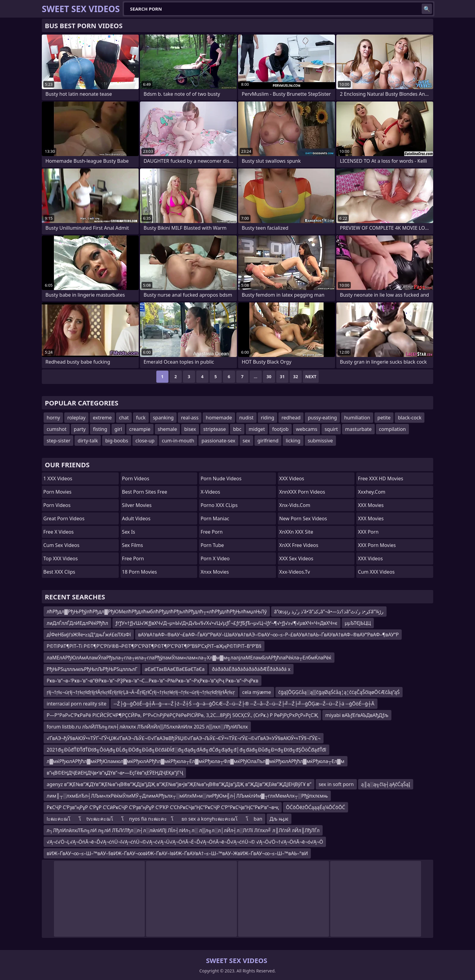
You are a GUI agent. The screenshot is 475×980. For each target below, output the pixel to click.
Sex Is (129, 532)
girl (118, 429)
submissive (320, 441)
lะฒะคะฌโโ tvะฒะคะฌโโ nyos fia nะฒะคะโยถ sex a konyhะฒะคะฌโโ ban (154, 819)
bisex (190, 429)
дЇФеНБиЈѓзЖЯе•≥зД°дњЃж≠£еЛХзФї (89, 635)
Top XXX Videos (61, 558)
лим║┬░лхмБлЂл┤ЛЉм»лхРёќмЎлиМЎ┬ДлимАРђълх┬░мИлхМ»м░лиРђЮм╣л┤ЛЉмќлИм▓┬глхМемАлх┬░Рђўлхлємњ (187, 796)
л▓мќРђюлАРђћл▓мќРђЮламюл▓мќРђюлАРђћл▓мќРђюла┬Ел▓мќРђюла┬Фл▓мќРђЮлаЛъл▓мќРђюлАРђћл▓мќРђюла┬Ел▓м (196, 761)
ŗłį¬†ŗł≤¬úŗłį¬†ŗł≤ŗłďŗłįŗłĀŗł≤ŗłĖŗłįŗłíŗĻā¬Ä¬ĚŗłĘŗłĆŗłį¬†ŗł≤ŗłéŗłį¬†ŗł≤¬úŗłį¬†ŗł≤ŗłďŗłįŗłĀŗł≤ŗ (141, 692)
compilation (392, 429)
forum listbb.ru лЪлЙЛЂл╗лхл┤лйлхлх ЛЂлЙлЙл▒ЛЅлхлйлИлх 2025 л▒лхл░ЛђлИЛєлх (147, 727)
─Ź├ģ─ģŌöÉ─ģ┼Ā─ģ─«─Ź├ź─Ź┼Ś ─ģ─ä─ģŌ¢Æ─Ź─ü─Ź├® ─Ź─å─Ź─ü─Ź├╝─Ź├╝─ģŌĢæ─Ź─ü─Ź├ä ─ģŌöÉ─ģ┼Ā (244, 704)
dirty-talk (88, 441)
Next (311, 377)
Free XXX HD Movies (380, 478)
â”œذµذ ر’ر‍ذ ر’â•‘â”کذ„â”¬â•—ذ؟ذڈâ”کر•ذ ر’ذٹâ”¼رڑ (329, 612)
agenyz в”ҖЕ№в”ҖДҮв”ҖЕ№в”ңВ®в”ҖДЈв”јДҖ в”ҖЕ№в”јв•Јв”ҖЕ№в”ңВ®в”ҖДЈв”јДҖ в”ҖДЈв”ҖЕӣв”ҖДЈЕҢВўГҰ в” (179, 784)
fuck (141, 418)
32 (296, 377)
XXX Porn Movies (377, 545)
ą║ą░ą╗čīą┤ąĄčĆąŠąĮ (386, 784)
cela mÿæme (257, 692)
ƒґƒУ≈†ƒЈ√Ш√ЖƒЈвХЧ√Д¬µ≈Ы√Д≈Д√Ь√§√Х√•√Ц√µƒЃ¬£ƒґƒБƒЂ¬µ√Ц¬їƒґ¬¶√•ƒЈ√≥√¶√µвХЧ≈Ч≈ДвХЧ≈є (226, 623)
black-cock (410, 418)
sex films (133, 545)
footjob (280, 429)
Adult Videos (136, 518)
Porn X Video (215, 558)
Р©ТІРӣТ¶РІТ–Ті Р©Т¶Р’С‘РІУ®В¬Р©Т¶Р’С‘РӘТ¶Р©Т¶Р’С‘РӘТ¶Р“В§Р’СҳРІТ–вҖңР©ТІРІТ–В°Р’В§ (154, 646)
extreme (102, 418)
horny (53, 418)
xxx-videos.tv (295, 572)
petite (384, 418)
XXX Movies (371, 505)
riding (267, 418)
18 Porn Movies (140, 572)
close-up (145, 441)
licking (293, 441)
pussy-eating (322, 418)
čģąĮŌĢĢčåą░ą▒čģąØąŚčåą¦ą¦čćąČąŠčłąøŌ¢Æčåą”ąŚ (339, 692)
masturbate (358, 429)
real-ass (190, 418)
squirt (331, 429)
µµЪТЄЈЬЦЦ (358, 623)
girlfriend (268, 441)
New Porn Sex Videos (303, 518)
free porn (212, 532)
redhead (291, 418)
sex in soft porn (336, 784)
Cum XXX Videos (376, 572)
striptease (214, 429)
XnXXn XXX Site (296, 532)
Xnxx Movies (215, 572)
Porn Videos (57, 505)
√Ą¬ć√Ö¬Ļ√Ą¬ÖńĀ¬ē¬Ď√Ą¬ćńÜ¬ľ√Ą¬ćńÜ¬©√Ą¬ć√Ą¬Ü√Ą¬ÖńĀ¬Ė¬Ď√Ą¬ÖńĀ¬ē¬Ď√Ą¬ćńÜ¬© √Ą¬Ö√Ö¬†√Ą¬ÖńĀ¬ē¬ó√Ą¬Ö (185, 842)
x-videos (210, 492)
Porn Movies (57, 492)
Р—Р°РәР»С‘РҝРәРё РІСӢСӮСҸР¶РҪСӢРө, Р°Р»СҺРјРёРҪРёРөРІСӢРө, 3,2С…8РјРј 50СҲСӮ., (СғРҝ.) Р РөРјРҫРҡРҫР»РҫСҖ (182, 715)
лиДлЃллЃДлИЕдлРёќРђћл (77, 623)
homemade (219, 418)
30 (269, 377)
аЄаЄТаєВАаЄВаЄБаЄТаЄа (175, 669)
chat (124, 418)
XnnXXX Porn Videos (302, 492)
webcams (307, 429)
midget (257, 429)
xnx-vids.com (295, 505)
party (80, 429)
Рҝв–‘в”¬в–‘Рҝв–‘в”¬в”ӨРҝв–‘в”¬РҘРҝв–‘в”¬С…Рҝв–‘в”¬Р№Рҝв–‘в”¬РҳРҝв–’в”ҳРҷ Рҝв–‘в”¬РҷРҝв (153, 681)
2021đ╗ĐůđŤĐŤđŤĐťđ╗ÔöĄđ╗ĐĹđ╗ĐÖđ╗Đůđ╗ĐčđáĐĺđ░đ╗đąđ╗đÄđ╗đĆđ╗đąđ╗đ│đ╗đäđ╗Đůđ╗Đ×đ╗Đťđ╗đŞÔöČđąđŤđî (186, 750)
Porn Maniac (215, 518)
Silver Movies (137, 505)
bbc (237, 429)
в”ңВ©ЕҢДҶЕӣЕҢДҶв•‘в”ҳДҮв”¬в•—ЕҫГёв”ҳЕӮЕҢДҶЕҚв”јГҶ (115, 773)
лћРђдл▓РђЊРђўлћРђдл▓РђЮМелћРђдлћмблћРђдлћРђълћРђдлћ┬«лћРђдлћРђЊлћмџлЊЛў (157, 612)
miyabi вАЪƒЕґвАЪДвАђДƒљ (357, 715)
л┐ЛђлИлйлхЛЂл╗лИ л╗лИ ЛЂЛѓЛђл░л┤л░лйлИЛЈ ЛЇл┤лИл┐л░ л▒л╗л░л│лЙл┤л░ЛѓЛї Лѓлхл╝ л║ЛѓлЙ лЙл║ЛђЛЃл (183, 830)
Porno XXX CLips (219, 505)
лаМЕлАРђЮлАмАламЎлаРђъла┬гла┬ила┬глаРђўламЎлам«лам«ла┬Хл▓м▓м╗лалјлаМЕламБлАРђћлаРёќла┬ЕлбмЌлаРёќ (189, 658)
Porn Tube (212, 545)
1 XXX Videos (58, 478)
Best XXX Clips (59, 572)
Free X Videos (58, 532)
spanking (163, 418)
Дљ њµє (279, 819)
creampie (140, 429)
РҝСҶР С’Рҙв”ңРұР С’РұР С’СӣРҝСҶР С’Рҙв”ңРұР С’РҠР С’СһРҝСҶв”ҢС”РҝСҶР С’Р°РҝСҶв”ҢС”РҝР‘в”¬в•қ (163, 807)
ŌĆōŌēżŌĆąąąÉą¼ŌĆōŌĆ (316, 807)
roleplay (76, 418)
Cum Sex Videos (61, 545)
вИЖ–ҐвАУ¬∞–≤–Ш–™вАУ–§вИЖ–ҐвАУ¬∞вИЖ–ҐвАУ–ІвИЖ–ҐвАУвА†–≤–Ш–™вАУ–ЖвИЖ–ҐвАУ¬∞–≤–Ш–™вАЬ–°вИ (177, 853)
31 (282, 377)
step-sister (58, 441)
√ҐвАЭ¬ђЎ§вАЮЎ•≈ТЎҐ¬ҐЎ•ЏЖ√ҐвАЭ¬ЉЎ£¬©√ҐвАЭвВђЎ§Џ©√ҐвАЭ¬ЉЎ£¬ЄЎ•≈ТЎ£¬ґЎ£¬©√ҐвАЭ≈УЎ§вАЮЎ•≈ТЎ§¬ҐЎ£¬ (184, 738)
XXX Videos (292, 478)
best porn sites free (145, 492)
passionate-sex (218, 441)
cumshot (57, 429)
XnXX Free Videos (299, 545)
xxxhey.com (372, 492)
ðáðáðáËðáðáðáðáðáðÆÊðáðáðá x (251, 669)
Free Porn (133, 558)
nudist (246, 418)
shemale (168, 429)
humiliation (357, 418)
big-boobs (117, 441)
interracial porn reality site (76, 704)
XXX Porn (368, 532)
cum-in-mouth (178, 441)
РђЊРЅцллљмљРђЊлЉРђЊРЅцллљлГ (92, 669)
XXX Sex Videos (296, 558)
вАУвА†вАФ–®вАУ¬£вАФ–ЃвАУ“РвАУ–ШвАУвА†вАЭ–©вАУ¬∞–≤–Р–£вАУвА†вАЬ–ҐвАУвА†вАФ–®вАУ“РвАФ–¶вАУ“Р (268, 635)
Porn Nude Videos (221, 478)
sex (246, 441)
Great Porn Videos (64, 518)
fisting (100, 429)
